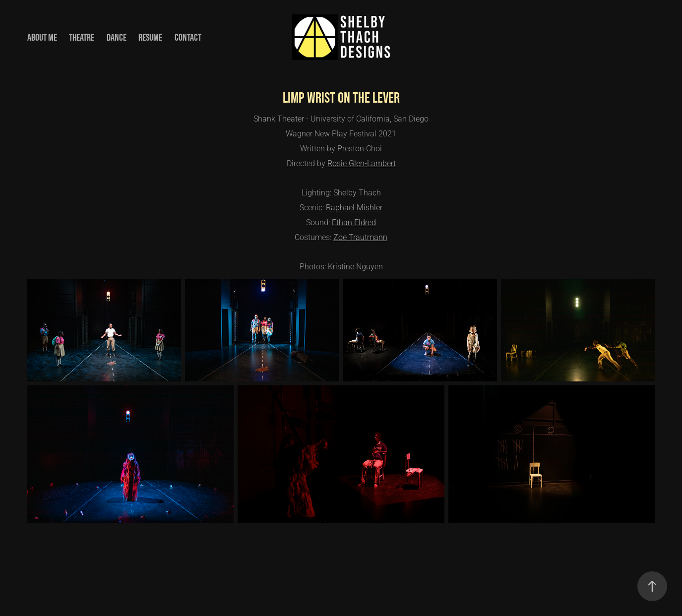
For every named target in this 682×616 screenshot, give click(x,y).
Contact (188, 37)
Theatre (82, 37)
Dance (117, 37)
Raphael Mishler (354, 207)
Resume (150, 37)
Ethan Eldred (354, 222)
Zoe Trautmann (360, 237)
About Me (42, 37)
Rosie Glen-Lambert (362, 163)
